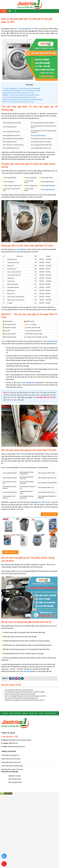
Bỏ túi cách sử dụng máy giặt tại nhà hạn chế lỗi (18, 102)
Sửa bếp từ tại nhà (14, 776)
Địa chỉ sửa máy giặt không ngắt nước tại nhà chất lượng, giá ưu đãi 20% (25, 696)
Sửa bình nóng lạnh (50, 713)
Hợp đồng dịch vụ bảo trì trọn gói (12, 769)
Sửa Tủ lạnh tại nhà (15, 779)
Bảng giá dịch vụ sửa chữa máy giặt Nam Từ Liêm (18, 93)
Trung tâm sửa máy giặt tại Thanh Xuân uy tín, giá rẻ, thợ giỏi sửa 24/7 (25, 700)
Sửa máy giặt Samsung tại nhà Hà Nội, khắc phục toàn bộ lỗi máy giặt (25, 692)
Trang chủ (5, 713)
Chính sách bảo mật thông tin (11, 759)
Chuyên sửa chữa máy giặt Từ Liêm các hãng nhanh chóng (21, 91)
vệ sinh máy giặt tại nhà (28, 383)
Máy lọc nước (33, 713)
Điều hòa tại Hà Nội (15, 713)
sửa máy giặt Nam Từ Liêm (28, 29)
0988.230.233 (13, 743)
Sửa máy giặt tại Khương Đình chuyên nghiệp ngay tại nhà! (21, 698)
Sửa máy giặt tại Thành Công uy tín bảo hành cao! (19, 690)
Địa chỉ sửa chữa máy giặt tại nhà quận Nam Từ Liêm (19, 97)
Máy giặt (25, 713)
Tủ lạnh (41, 713)
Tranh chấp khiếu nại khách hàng (12, 766)
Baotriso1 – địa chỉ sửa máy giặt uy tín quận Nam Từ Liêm (21, 95)
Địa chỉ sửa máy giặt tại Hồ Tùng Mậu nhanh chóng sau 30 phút (22, 100)
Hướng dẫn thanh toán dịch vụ (11, 762)
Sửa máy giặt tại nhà (15, 782)
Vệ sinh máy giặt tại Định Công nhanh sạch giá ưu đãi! (20, 694)
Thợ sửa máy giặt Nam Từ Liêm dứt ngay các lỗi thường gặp (21, 88)
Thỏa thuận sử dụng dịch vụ (10, 755)
